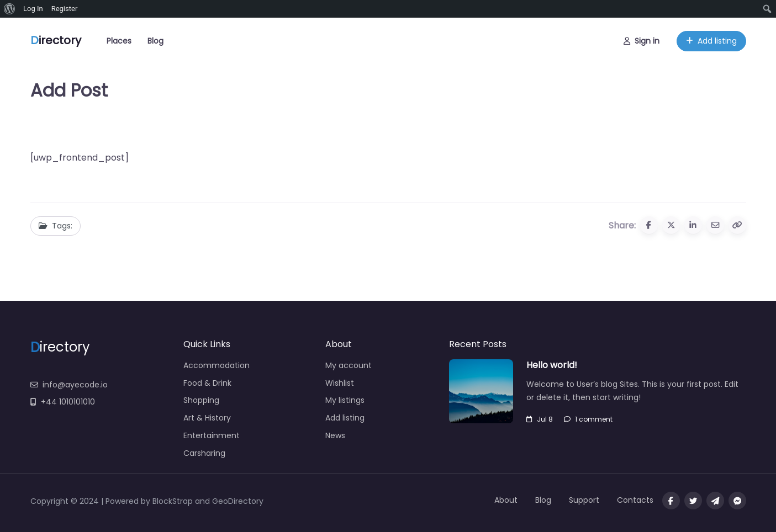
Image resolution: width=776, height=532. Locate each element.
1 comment (588, 419)
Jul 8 (540, 419)
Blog (155, 39)
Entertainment (212, 435)
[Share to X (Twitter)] (671, 225)
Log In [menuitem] (33, 9)
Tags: (56, 226)
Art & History (207, 418)
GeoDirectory (238, 501)
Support (584, 500)
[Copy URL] (737, 225)
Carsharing (204, 453)
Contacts (635, 500)
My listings (345, 400)
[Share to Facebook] (649, 225)
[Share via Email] (715, 225)
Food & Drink (207, 383)
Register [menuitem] (65, 9)
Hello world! (552, 365)
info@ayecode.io (69, 385)
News (335, 435)
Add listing (711, 39)
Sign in (642, 39)
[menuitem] (10, 9)
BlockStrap (174, 501)
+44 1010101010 (63, 402)
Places (119, 39)
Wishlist (340, 383)
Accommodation (217, 365)
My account (349, 365)
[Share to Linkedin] (693, 225)
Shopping (201, 400)
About (506, 500)
